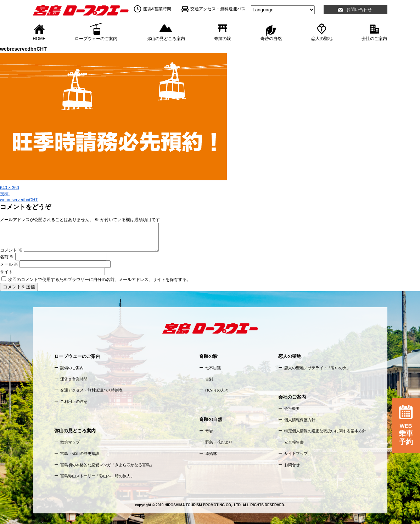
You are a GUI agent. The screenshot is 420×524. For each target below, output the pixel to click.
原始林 (211, 453)
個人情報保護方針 (300, 420)
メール (9, 264)
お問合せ (292, 465)
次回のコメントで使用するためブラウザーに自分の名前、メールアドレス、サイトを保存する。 (100, 280)
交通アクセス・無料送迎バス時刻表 (91, 390)
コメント (11, 250)
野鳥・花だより (219, 442)
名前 (7, 257)
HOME (39, 38)
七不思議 (213, 368)
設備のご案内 (72, 368)
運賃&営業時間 (157, 9)
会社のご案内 (374, 38)
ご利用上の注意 (74, 401)
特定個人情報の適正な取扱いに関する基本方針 (325, 431)
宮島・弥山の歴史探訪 (80, 453)
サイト (6, 272)
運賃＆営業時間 (74, 379)
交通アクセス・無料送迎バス (218, 9)
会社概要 (292, 409)
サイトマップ (296, 453)
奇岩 (209, 431)
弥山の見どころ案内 (166, 38)
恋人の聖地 (322, 38)
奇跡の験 (223, 38)
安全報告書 (294, 442)
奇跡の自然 (271, 38)
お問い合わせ (359, 10)
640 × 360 (10, 188)
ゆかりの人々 (217, 390)
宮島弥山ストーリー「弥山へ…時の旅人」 (97, 476)
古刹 (209, 379)
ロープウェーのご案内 (96, 38)
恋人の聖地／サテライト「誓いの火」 (317, 368)
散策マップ (70, 442)
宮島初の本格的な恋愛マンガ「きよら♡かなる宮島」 (107, 465)
